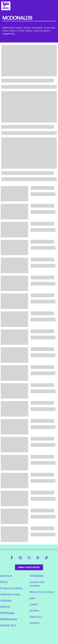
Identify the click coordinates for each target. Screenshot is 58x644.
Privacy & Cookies (11, 588)
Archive (34, 611)
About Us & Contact (42, 592)
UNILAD (5, 607)
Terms (4, 582)
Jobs (32, 598)
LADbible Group (10, 594)
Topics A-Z (36, 617)
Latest (34, 604)
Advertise (6, 576)
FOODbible (37, 576)
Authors (35, 623)
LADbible (6, 601)
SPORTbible (7, 613)
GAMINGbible (9, 619)
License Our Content (37, 584)
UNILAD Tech (8, 625)
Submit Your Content (29, 567)
